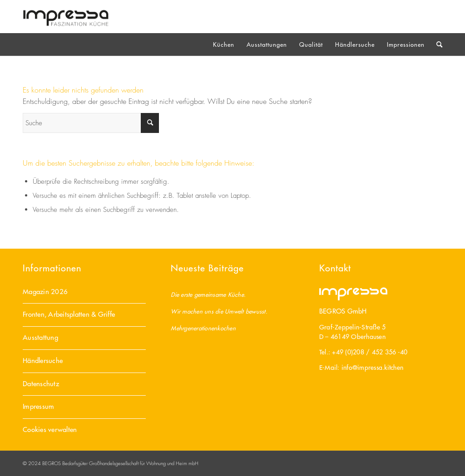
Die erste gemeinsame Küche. (208, 294)
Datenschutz (41, 384)
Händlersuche (43, 361)
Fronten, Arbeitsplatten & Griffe (69, 314)
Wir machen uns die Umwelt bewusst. (219, 311)
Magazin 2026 (45, 292)
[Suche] (436, 44)
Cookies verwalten (50, 429)
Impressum (38, 406)
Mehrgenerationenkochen (203, 328)
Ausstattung (40, 337)
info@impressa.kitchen (372, 368)
